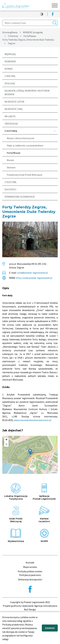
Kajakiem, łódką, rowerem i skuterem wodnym (27, 92)
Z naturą (10, 76)
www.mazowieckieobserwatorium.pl (33, 420)
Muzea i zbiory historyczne (21, 138)
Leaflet (54, 472)
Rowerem (10, 61)
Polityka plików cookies (30, 571)
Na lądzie (10, 116)
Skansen (11, 167)
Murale (10, 160)
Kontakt (30, 563)
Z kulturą (10, 182)
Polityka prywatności (30, 575)
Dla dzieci (10, 189)
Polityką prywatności (13, 625)
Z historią (13, 36)
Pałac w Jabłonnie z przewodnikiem (25, 145)
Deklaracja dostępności (30, 579)
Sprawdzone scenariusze (20, 197)
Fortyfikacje (30, 36)
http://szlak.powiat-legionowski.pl (34, 278)
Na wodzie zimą (13, 109)
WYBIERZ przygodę (33, 32)
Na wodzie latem (14, 102)
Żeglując (10, 83)
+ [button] (6, 440)
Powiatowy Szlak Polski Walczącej (24, 175)
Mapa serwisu (30, 567)
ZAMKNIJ (50, 628)
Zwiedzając (11, 124)
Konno (9, 69)
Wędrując (10, 54)
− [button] (6, 444)
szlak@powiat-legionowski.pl (32, 273)
